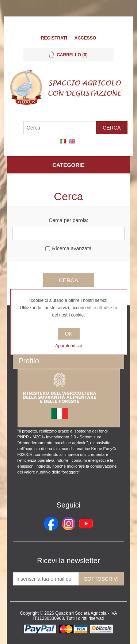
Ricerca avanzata (72, 248)
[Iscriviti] (46, 579)
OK (68, 334)
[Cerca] (60, 128)
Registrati (54, 38)
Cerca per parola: (68, 220)
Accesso (85, 38)
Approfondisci (68, 346)
